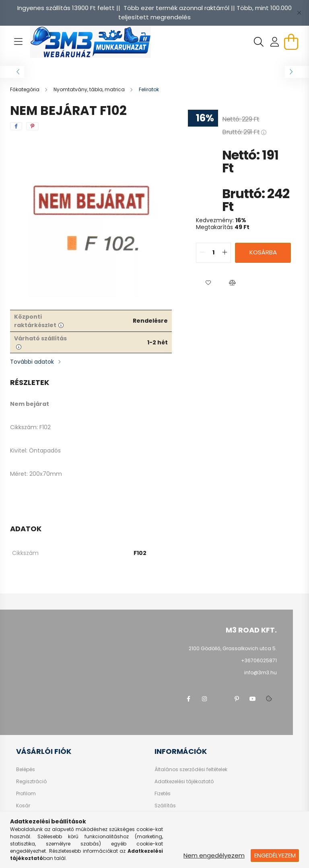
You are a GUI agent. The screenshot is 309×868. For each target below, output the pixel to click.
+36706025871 (259, 660)
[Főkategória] (25, 89)
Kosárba (263, 252)
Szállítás (165, 806)
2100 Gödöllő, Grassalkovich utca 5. (233, 648)
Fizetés (163, 794)
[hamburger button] (18, 42)
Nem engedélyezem (214, 855)
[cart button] (291, 42)
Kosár (23, 806)
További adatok (32, 362)
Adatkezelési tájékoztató (184, 782)
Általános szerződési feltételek (191, 770)
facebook (188, 699)
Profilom (26, 794)
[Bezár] (299, 13)
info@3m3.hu (261, 672)
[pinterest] (32, 126)
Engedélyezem (275, 855)
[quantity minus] (202, 253)
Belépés (26, 770)
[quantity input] (213, 253)
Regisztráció (31, 782)
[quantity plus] (225, 253)
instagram (204, 699)
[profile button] (275, 42)
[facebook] (16, 126)
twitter (220, 699)
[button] (208, 283)
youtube (253, 699)
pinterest (237, 699)
